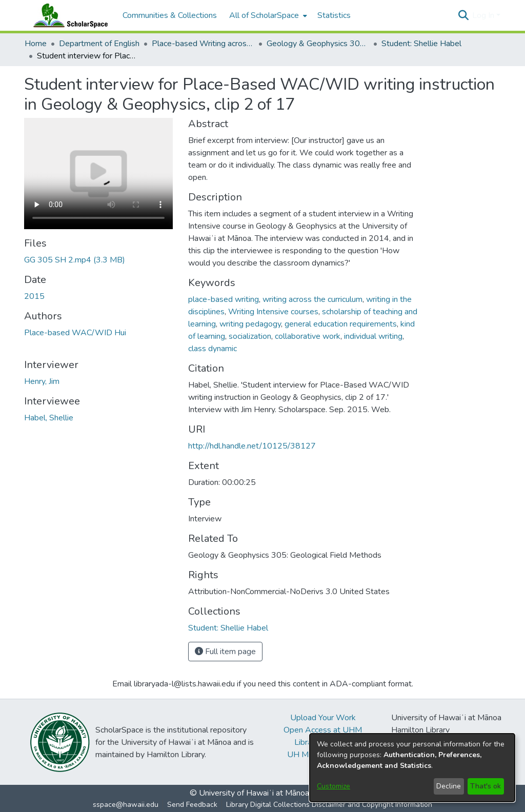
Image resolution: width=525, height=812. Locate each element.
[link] (75, 260)
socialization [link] (250, 336)
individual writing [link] (373, 336)
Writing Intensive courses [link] (273, 312)
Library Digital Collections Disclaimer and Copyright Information (329, 805)
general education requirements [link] (341, 324)
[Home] (68, 15)
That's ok (486, 786)
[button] (463, 15)
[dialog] (412, 768)
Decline (449, 786)
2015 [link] (34, 296)
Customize (334, 786)
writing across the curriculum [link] (312, 299)
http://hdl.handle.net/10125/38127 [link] (252, 446)
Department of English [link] (99, 44)
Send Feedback (192, 805)
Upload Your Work (323, 718)
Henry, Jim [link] (42, 381)
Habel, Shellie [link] (49, 418)
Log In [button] (484, 15)
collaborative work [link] (308, 336)
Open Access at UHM (323, 730)
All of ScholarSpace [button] (264, 15)
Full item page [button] (225, 652)
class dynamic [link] (213, 349)
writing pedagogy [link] (250, 324)
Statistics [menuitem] (334, 15)
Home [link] (36, 44)
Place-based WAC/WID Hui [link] (75, 333)
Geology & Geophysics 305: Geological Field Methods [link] (318, 44)
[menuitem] (267, 15)
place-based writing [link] (224, 299)
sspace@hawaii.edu (126, 805)
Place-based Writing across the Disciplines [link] (203, 44)
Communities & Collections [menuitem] (170, 15)
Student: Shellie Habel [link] (421, 44)
